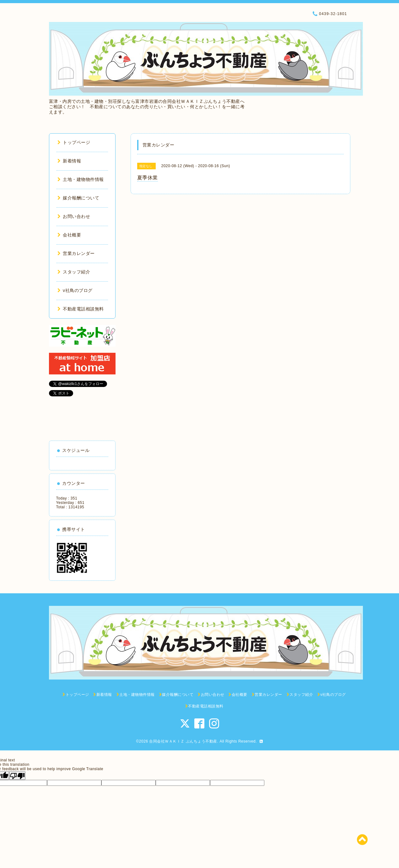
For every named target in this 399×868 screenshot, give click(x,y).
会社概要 (69, 235)
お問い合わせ (74, 216)
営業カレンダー (76, 253)
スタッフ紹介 (74, 272)
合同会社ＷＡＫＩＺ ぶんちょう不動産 (183, 741)
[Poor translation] (17, 775)
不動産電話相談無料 (81, 309)
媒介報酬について (78, 198)
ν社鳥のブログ (75, 290)
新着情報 (69, 161)
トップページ (74, 142)
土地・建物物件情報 (81, 179)
